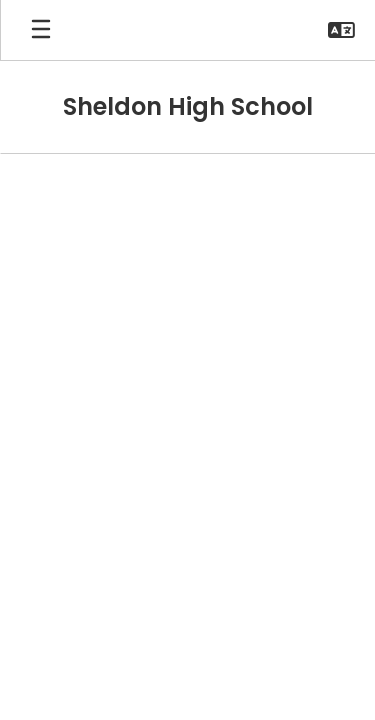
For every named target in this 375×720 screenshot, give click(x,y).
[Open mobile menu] (41, 30)
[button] (341, 30)
